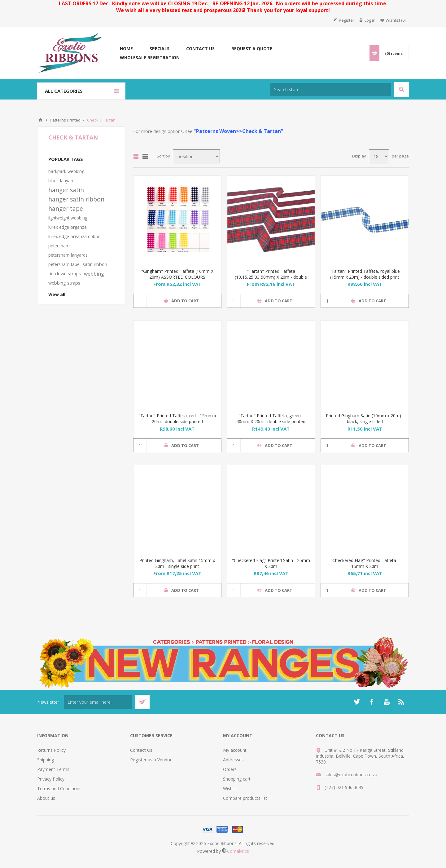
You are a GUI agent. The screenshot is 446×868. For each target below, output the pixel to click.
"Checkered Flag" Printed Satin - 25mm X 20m (271, 563)
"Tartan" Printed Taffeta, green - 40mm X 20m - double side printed (271, 418)
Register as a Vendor (151, 760)
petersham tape (64, 264)
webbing (94, 274)
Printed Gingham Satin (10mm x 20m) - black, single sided (365, 418)
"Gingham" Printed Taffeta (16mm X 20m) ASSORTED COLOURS (177, 274)
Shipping (46, 760)
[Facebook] (372, 702)
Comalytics (236, 851)
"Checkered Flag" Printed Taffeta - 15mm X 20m (365, 563)
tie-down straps (65, 274)
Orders (230, 769)
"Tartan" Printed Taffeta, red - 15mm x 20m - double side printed (177, 418)
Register (347, 20)
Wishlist (231, 788)
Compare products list (245, 798)
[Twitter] (357, 702)
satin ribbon (95, 264)
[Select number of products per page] (379, 156)
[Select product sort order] (196, 156)
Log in (370, 20)
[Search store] (331, 89)
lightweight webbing (68, 218)
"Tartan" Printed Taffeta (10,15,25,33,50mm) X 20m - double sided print (271, 277)
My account (235, 750)
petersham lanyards (68, 255)
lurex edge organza (68, 227)
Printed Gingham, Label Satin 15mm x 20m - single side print (177, 563)
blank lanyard (61, 181)
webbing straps (64, 283)
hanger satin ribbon (76, 199)
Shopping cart (237, 779)
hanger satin (66, 190)
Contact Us (141, 750)
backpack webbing (66, 171)
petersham (59, 246)
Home (40, 120)
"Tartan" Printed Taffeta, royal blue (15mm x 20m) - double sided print (365, 274)
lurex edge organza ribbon (74, 236)
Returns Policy (51, 750)
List (145, 156)
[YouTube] (387, 702)
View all (57, 294)
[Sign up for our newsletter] (98, 702)
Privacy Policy (51, 779)
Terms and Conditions (59, 788)
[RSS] (401, 702)
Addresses (233, 760)
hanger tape (66, 208)
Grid (136, 156)
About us (46, 798)
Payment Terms (53, 769)
